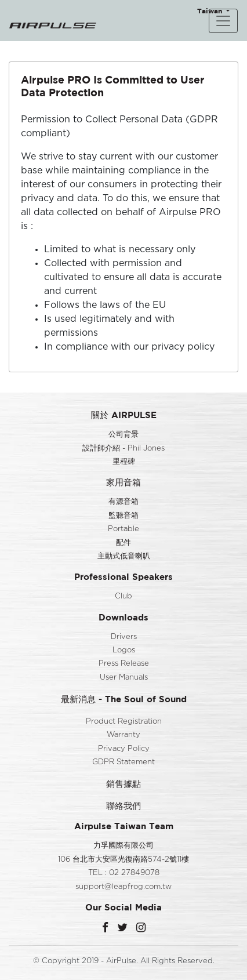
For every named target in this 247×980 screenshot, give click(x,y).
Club (124, 596)
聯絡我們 (124, 806)
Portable (124, 529)
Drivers (124, 637)
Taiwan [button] (211, 11)
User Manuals (124, 678)
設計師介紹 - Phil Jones (124, 449)
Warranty (124, 735)
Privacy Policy (124, 749)
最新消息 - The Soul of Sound (124, 699)
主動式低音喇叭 (124, 556)
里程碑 (124, 462)
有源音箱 (124, 502)
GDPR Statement (124, 762)
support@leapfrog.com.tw (124, 887)
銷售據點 (124, 784)
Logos (124, 650)
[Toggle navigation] (223, 21)
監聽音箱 (124, 516)
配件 (124, 543)
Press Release (124, 664)
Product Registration (124, 722)
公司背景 (124, 435)
